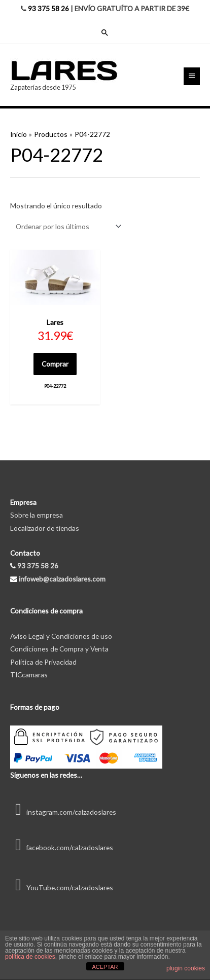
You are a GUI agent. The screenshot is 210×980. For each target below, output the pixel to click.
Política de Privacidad (43, 662)
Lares (55, 322)
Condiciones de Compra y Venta (59, 649)
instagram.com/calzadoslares (63, 812)
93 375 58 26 (48, 8)
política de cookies (30, 957)
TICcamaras (29, 675)
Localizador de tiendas (45, 528)
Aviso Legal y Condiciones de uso (61, 636)
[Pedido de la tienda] (67, 226)
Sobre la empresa (37, 515)
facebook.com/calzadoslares (62, 847)
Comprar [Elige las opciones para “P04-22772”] (55, 364)
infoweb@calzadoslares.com (62, 579)
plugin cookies (186, 968)
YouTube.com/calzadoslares (62, 887)
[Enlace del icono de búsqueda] (105, 32)
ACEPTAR (105, 967)
